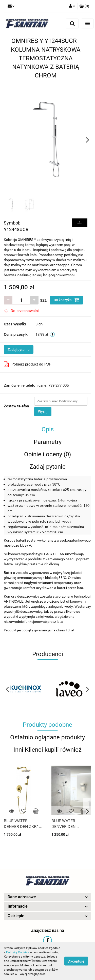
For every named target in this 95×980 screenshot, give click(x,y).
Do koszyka (66, 300)
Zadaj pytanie (19, 350)
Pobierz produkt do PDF (27, 364)
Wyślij (43, 411)
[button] (84, 6)
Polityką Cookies (17, 952)
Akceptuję (76, 961)
